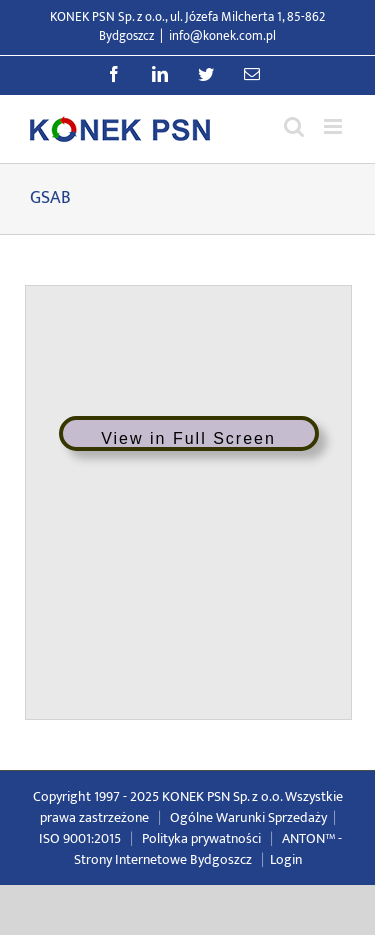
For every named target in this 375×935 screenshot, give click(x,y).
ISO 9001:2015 (80, 838)
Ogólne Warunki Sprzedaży (248, 817)
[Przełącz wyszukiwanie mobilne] (294, 126)
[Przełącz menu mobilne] (334, 126)
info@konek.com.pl (222, 36)
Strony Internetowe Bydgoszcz (163, 859)
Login (286, 859)
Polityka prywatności (201, 838)
